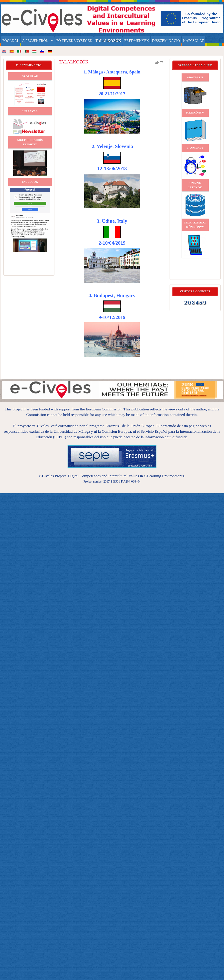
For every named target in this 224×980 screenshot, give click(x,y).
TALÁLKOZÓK (74, 62)
